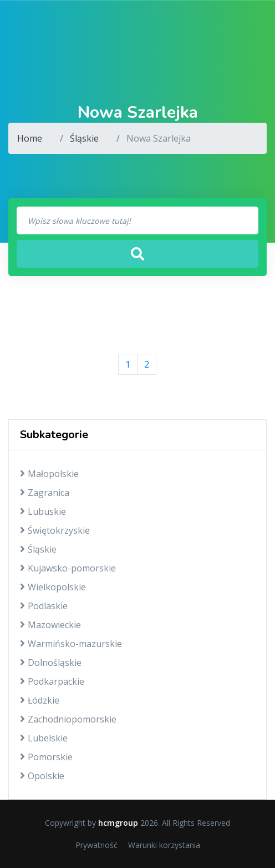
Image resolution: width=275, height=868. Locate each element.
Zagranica (45, 493)
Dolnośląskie (51, 663)
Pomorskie (46, 757)
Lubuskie (43, 511)
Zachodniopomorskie (68, 719)
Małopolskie (49, 474)
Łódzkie (40, 700)
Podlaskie (44, 606)
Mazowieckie (50, 625)
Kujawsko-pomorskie (68, 568)
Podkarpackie (52, 681)
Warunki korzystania (164, 845)
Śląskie (84, 138)
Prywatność (96, 845)
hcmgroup (118, 823)
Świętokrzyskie (55, 530)
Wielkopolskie (53, 587)
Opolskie (42, 776)
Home (30, 138)
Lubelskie (44, 738)
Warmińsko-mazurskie (71, 644)
